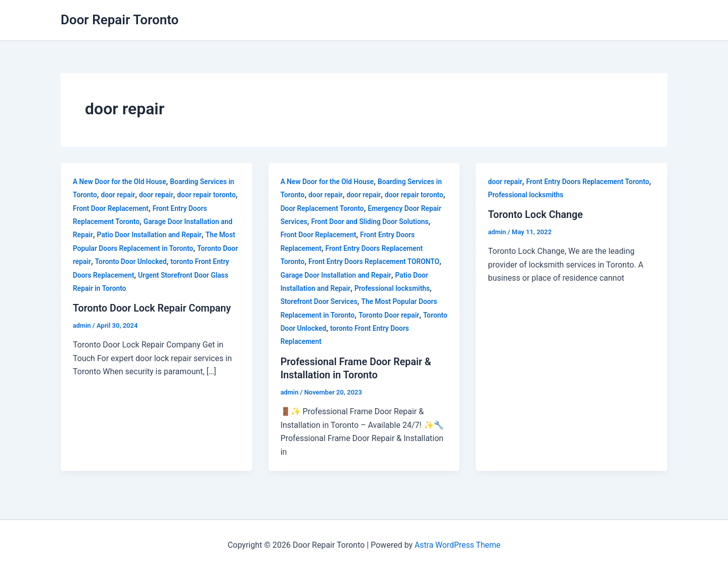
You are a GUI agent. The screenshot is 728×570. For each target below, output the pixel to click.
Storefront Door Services (320, 301)
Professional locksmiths (394, 288)
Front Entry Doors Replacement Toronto (589, 182)
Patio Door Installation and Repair (150, 235)
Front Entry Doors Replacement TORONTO (375, 261)
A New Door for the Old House (120, 182)
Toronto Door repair (390, 315)
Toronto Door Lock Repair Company (153, 308)
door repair (119, 195)
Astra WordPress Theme (458, 544)
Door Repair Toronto (120, 20)
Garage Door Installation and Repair (337, 275)
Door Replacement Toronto (350, 208)
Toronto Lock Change (536, 214)
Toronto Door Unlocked (149, 261)
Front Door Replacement (138, 208)
